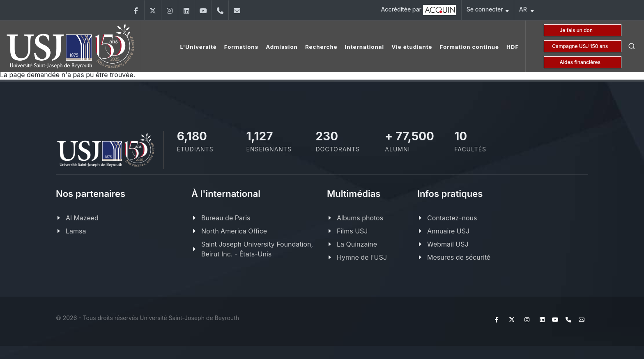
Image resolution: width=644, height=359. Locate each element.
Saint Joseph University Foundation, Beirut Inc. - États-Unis (257, 249)
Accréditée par (419, 10)
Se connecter (488, 10)
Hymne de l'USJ (362, 257)
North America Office (234, 231)
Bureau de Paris (226, 218)
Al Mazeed (82, 218)
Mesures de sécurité (459, 257)
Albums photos (360, 218)
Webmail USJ (448, 244)
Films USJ (352, 231)
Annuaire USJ (448, 231)
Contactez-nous (452, 218)
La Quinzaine (357, 244)
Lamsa (76, 231)
